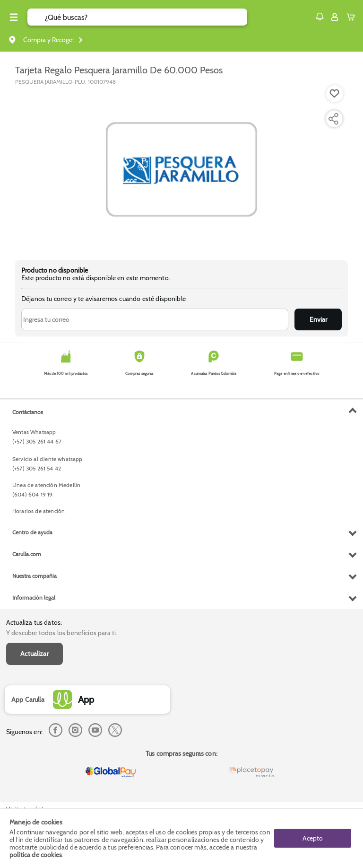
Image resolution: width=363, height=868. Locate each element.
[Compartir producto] (333, 119)
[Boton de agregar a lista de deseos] (335, 94)
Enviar (318, 319)
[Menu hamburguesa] (14, 17)
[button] (320, 17)
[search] (146, 17)
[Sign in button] (335, 17)
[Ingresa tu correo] (155, 319)
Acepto (313, 838)
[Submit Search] (36, 17)
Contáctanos (28, 412)
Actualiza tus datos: (34, 622)
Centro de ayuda (32, 532)
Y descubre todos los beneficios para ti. (62, 633)
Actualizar (35, 654)
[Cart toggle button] (353, 17)
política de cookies (36, 855)
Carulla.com (27, 554)
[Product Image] (181, 168)
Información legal (34, 598)
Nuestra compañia (35, 576)
